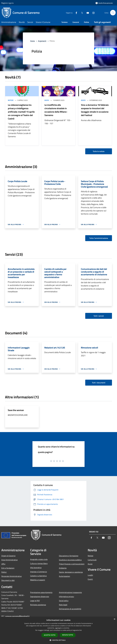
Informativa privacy (66, 596)
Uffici (3, 564)
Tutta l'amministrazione (99, 238)
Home (32, 41)
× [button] (114, 619)
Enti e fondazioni (8, 568)
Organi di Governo (8, 556)
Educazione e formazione (69, 556)
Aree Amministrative (9, 560)
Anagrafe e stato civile (39, 559)
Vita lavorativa (36, 568)
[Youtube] (87, 13)
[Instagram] (93, 13)
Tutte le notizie (99, 151)
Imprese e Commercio (39, 572)
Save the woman (16, 410)
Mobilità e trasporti (38, 580)
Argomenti (42, 41)
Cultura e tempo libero (39, 563)
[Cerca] (113, 13)
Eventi (90, 579)
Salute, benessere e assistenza (71, 572)
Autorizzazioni (64, 576)
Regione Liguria (7, 3)
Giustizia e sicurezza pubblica (70, 560)
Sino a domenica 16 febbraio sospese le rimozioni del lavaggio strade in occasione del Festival (95, 110)
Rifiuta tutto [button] (68, 635)
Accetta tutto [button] (50, 635)
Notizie (11, 100)
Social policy (64, 601)
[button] (58, 640)
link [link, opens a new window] (80, 630)
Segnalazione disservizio (40, 596)
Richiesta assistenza (38, 605)
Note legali (63, 605)
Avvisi (47, 100)
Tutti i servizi (99, 316)
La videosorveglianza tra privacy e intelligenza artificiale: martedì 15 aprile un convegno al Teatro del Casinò (21, 112)
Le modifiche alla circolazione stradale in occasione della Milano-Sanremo (56, 110)
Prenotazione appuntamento (41, 592)
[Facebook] (75, 13)
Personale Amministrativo (11, 576)
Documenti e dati (8, 580)
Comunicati (92, 560)
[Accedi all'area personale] (104, 3)
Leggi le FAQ (35, 601)
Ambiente (63, 568)
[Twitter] (81, 13)
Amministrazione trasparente (70, 592)
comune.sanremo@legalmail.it (17, 616)
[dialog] (58, 630)
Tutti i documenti (99, 383)
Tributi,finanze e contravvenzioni (72, 564)
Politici (4, 572)
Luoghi (90, 575)
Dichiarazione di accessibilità (70, 609)
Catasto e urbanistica (38, 576)
